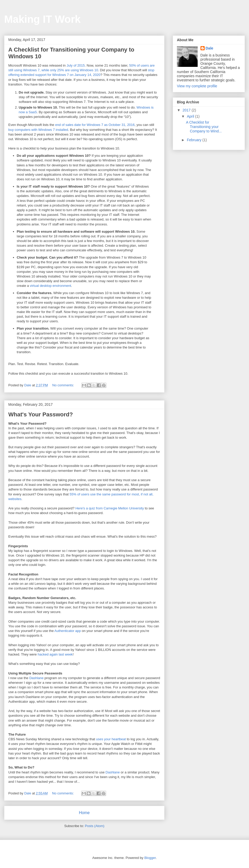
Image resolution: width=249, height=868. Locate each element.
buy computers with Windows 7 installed (38, 130)
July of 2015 (76, 65)
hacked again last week (55, 654)
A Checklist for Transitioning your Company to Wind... (204, 127)
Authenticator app (68, 631)
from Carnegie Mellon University (119, 508)
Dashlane (36, 678)
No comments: (64, 385)
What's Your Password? (41, 414)
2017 (187, 110)
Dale (210, 48)
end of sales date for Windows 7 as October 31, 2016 (95, 125)
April (191, 116)
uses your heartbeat (111, 739)
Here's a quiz (85, 508)
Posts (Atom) (95, 826)
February (195, 140)
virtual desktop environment (50, 286)
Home (84, 813)
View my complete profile (197, 86)
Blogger (150, 858)
